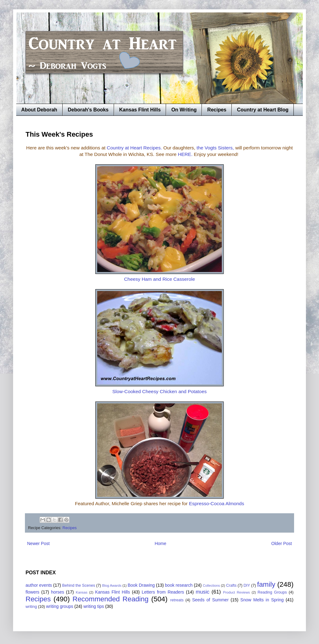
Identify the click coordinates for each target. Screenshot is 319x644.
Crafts (231, 585)
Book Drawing (141, 585)
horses (58, 592)
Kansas (81, 592)
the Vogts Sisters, (215, 148)
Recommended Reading (111, 599)
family (266, 584)
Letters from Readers (163, 592)
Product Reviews (236, 592)
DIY (247, 585)
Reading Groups (272, 592)
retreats (177, 600)
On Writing (184, 110)
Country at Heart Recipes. (135, 148)
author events (39, 585)
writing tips (94, 606)
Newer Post (38, 543)
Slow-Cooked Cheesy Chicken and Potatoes (160, 391)
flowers (32, 592)
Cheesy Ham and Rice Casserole (159, 279)
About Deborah (39, 110)
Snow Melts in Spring (262, 600)
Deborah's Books (88, 110)
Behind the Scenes (79, 585)
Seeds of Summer (210, 600)
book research (179, 585)
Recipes (217, 110)
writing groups (60, 606)
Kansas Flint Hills (140, 110)
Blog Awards (112, 585)
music (202, 592)
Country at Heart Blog (263, 110)
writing (31, 607)
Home (160, 543)
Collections (211, 585)
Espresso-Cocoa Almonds (217, 503)
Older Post (282, 543)
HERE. (185, 154)
